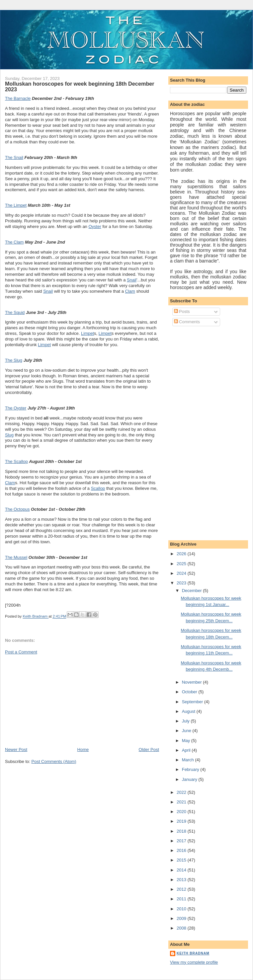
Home (83, 750)
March (189, 760)
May (187, 741)
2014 (182, 870)
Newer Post (16, 750)
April (187, 750)
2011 (182, 899)
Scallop (98, 488)
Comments (187, 322)
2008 (182, 928)
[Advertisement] (55, 700)
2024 (182, 573)
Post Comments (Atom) (54, 761)
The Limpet (16, 205)
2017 (182, 841)
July (186, 721)
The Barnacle (18, 98)
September (193, 702)
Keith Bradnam (193, 953)
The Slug (14, 360)
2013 (182, 880)
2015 (182, 860)
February (191, 769)
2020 (182, 812)
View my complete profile (194, 962)
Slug (9, 435)
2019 (182, 821)
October (190, 692)
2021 (182, 802)
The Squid (15, 312)
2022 (182, 792)
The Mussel (16, 557)
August (189, 711)
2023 (182, 583)
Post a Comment (21, 652)
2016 (182, 850)
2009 (182, 918)
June (187, 731)
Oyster (95, 226)
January (190, 779)
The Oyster (16, 408)
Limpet (87, 333)
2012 (182, 889)
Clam (130, 291)
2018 (182, 831)
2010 (182, 909)
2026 (182, 554)
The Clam (14, 242)
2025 (182, 564)
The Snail (14, 157)
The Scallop (16, 461)
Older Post (149, 750)
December (193, 591)
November (193, 682)
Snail (132, 280)
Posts (182, 311)
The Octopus (17, 509)
